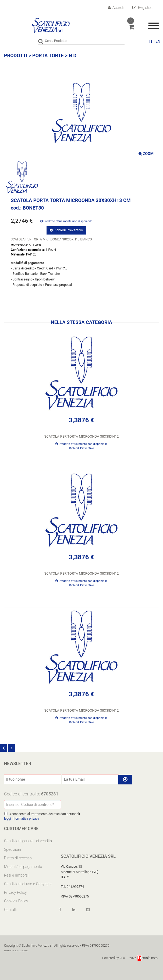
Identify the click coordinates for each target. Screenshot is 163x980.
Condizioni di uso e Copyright (28, 884)
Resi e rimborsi (16, 875)
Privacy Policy (15, 892)
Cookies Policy (16, 901)
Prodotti (16, 55)
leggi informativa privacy (22, 819)
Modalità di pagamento (23, 867)
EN (158, 41)
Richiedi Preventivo (66, 230)
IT (151, 41)
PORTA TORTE (48, 55)
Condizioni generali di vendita (28, 841)
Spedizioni (13, 849)
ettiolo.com (148, 958)
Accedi (116, 8)
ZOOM (146, 154)
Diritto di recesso (18, 858)
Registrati (143, 8)
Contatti (11, 910)
